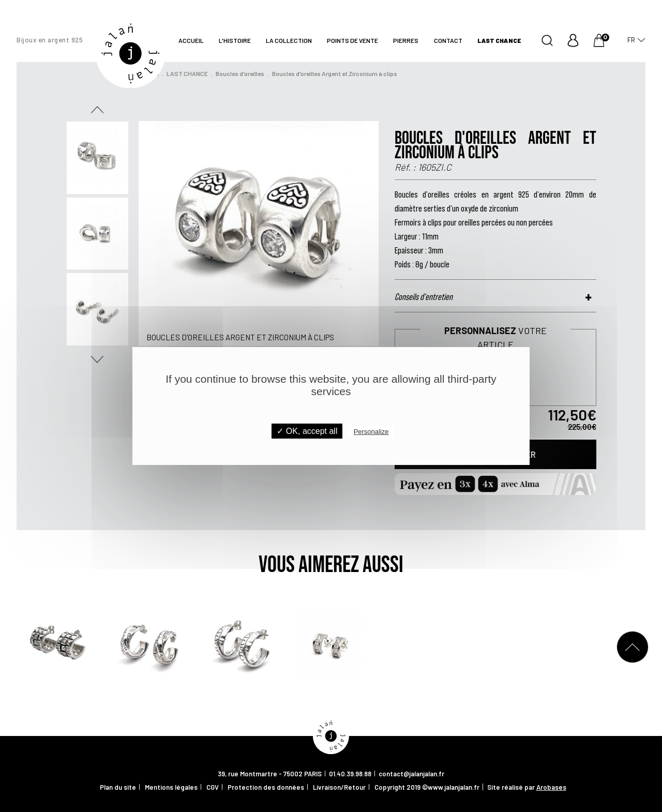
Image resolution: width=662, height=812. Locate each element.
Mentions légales (171, 787)
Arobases (551, 787)
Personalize (371, 432)
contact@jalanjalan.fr (411, 774)
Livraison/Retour (339, 787)
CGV (213, 787)
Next (97, 359)
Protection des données (266, 787)
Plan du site (118, 787)
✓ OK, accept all (307, 431)
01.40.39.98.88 (350, 774)
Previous (97, 110)
